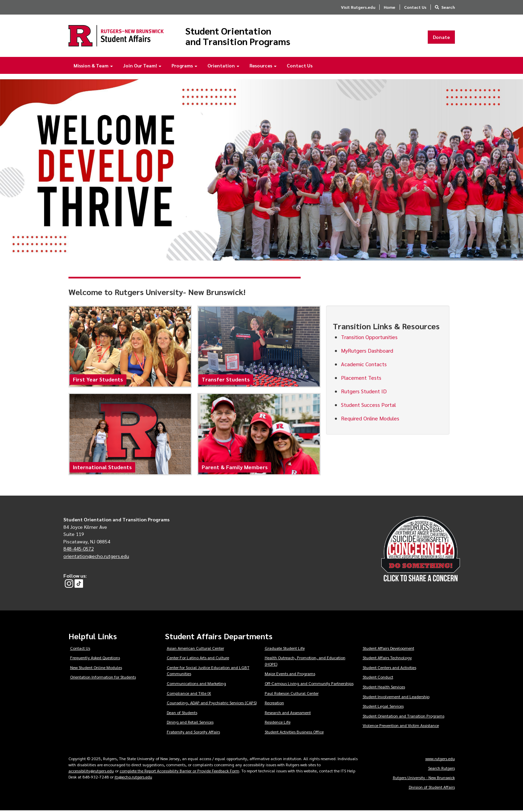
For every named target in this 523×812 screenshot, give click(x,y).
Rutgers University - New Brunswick (424, 779)
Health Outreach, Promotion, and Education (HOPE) (305, 662)
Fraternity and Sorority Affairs (193, 733)
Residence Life (278, 724)
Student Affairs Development (388, 649)
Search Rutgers (441, 769)
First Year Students (98, 381)
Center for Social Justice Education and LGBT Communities (208, 672)
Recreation (274, 704)
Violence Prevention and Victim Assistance (401, 727)
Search (448, 7)
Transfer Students (226, 381)
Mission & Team (93, 67)
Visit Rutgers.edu (358, 7)
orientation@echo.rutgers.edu (96, 557)
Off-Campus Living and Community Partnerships (309, 685)
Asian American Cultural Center (195, 649)
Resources (263, 67)
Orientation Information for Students (103, 679)
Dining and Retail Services (190, 724)
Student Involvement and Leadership (396, 698)
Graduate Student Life (285, 649)
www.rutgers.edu (440, 760)
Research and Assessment (288, 714)
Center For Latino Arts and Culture (198, 659)
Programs (184, 67)
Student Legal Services (383, 708)
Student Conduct (378, 679)
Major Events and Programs (290, 675)
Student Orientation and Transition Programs (247, 36)
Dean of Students (182, 714)
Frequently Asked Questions (95, 659)
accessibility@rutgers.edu (91, 772)
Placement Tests (361, 379)
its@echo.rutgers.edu (133, 778)
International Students (102, 469)
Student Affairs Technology (387, 659)
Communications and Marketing (196, 685)
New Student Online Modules (96, 669)
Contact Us (415, 7)
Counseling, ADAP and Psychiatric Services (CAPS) (212, 704)
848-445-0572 (79, 550)
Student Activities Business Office (294, 733)
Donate (441, 38)
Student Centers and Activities (389, 669)
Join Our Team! (142, 67)
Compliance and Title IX (189, 694)
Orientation (223, 67)
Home (389, 7)
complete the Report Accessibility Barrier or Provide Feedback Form (179, 772)
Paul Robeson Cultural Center (292, 694)
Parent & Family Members (235, 469)
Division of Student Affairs (432, 788)
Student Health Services (384, 688)
